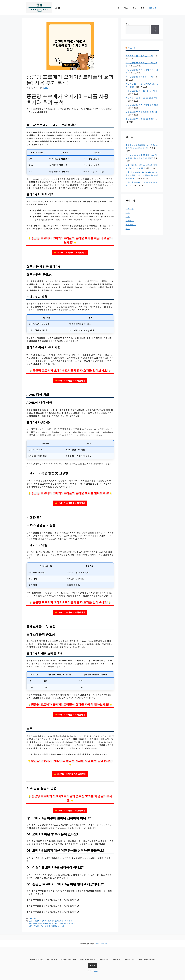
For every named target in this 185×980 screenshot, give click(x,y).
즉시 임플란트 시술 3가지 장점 (139, 119)
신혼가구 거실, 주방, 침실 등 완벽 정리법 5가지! (47, 926)
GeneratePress (101, 943)
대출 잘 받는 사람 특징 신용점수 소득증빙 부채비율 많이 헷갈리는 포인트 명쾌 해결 (142, 175)
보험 (134, 8)
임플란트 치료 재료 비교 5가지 (139, 56)
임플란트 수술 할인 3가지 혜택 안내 (141, 98)
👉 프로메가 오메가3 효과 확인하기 (70, 252)
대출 (126, 8)
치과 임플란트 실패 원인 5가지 (139, 77)
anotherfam (52, 959)
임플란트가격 (129, 959)
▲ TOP (92, 965)
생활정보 (153, 8)
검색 (128, 24)
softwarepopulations (147, 959)
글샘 (57, 8)
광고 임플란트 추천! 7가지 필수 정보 (142, 105)
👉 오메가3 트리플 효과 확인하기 (70, 381)
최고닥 (131, 48)
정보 (143, 8)
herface (116, 959)
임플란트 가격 (104, 959)
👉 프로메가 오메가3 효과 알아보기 (70, 774)
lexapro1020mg (36, 959)
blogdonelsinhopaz (69, 959)
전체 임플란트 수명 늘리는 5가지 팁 (141, 91)
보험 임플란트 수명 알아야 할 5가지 (141, 112)
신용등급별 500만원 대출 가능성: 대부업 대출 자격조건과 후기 (52, 923)
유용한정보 (131, 225)
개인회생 (130, 208)
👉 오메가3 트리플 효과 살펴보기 (70, 810)
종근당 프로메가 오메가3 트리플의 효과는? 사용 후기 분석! (51, 921)
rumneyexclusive (87, 959)
